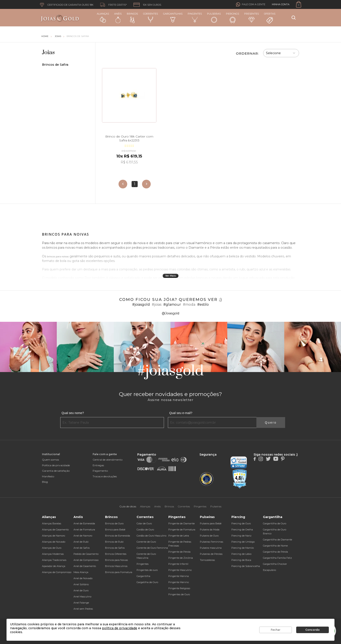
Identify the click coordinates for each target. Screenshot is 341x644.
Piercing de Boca (241, 560)
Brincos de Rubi (114, 542)
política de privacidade (120, 628)
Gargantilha (143, 576)
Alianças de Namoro (53, 536)
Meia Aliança (81, 572)
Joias (58, 36)
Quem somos (50, 460)
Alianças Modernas (53, 554)
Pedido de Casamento (86, 554)
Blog (45, 482)
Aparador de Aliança (54, 566)
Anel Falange (81, 603)
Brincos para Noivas (116, 560)
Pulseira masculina (211, 548)
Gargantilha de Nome (275, 546)
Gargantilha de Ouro (275, 523)
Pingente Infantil (178, 564)
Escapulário (269, 570)
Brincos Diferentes (116, 554)
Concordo (313, 630)
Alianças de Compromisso (57, 572)
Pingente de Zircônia (181, 558)
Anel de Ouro (81, 590)
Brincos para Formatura (119, 572)
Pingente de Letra (179, 536)
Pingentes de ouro (147, 570)
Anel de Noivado (83, 578)
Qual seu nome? (73, 413)
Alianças (103, 18)
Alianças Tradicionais (54, 560)
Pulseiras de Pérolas (211, 554)
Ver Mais (171, 276)
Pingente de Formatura (182, 530)
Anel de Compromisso (86, 560)
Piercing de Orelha (242, 530)
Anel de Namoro (83, 536)
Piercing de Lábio (241, 554)
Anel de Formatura (84, 530)
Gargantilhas (173, 17)
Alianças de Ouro (52, 548)
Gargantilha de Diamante (277, 540)
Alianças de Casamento (55, 530)
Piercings (232, 18)
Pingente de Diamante (181, 523)
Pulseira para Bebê (211, 523)
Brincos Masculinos (116, 566)
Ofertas (270, 18)
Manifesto (48, 476)
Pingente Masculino (180, 570)
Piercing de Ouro (241, 523)
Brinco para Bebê (115, 530)
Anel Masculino (82, 597)
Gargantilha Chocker (275, 564)
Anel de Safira (82, 548)
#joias (157, 304)
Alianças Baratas (52, 523)
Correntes (150, 17)
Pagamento (100, 471)
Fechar (276, 630)
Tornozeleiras (207, 560)
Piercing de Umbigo (243, 542)
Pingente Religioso (179, 588)
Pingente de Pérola (179, 552)
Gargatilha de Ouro (147, 582)
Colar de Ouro (144, 523)
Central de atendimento (108, 460)
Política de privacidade (56, 465)
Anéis (118, 18)
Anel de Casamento (85, 566)
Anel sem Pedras (83, 609)
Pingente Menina (179, 576)
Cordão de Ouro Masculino (151, 536)
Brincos (132, 18)
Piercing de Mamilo (243, 548)
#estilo (203, 304)
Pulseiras (214, 18)
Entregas (98, 465)
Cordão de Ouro (145, 530)
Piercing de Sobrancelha (246, 566)
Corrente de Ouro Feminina (152, 548)
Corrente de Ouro (146, 542)
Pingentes (195, 17)
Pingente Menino (179, 582)
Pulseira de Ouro (209, 536)
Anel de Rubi (81, 542)
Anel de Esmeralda (84, 523)
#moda (189, 304)
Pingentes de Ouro (179, 594)
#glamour (172, 304)
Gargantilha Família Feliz (277, 558)
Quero (271, 423)
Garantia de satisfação (56, 471)
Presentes (252, 17)
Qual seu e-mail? (181, 413)
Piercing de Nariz (241, 536)
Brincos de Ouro (114, 523)
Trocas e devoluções (105, 476)
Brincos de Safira (78, 36)
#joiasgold (141, 304)
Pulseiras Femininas (211, 542)
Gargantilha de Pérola (275, 552)
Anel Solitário (81, 584)
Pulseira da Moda (210, 530)
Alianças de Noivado (54, 542)
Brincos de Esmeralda (118, 536)
